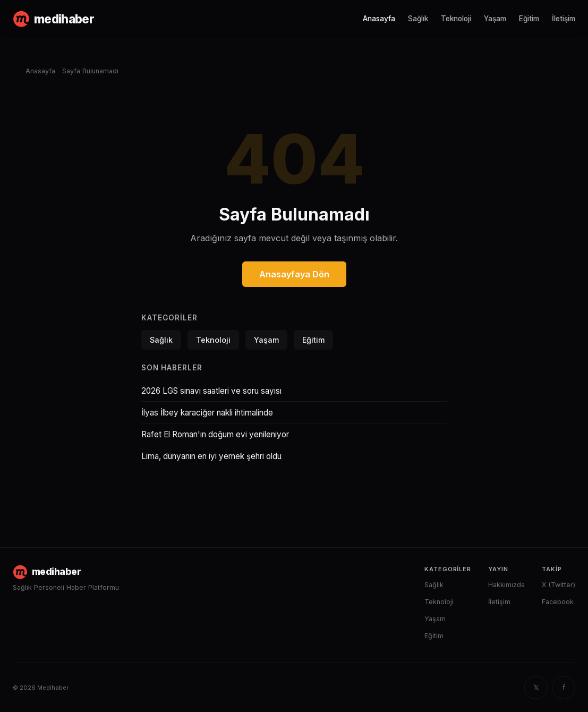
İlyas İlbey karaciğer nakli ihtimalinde (207, 413)
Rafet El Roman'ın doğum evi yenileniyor (215, 434)
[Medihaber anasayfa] (53, 19)
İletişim (564, 19)
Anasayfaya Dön (294, 274)
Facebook (558, 602)
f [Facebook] (564, 688)
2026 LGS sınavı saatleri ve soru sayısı (211, 391)
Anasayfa (379, 19)
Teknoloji (456, 19)
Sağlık (418, 19)
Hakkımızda (506, 585)
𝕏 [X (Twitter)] (536, 688)
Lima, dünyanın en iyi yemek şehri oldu (211, 456)
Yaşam (495, 19)
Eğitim (529, 19)
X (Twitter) (559, 585)
